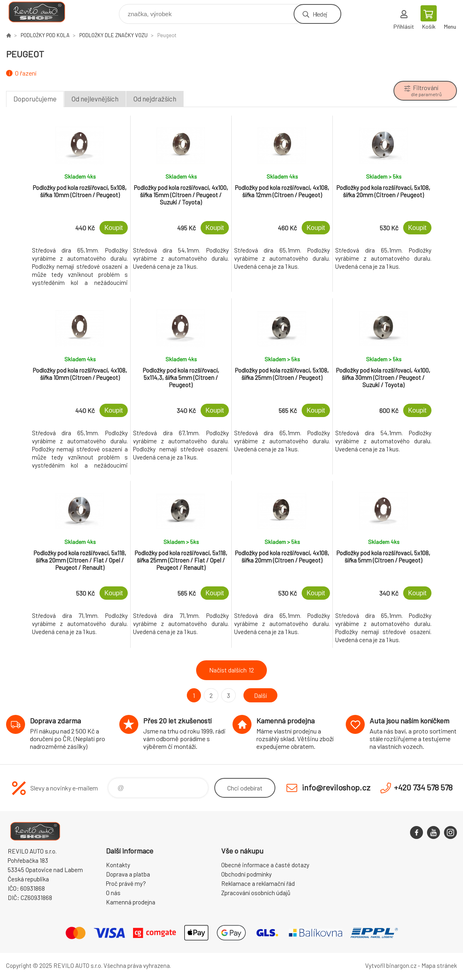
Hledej (320, 14)
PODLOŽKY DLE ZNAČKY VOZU (113, 35)
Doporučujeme (35, 99)
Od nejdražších (155, 99)
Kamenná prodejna (131, 902)
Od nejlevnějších (95, 99)
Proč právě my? (126, 883)
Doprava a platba (128, 874)
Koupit (113, 228)
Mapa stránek (439, 965)
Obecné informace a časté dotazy (265, 865)
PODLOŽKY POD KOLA (45, 35)
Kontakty (118, 865)
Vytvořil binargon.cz (391, 965)
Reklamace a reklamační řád (258, 883)
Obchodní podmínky (246, 874)
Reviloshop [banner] (42, 12)
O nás (113, 893)
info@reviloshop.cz (336, 787)
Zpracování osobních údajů (256, 893)
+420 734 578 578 (423, 787)
